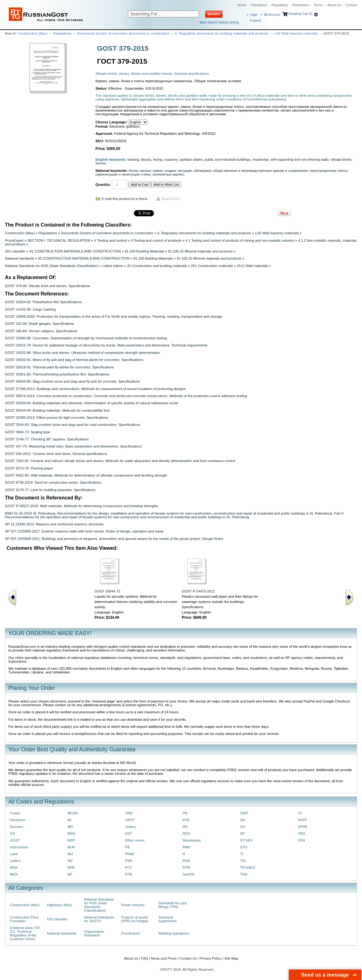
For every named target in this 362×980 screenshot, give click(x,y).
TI (242, 854)
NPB (71, 868)
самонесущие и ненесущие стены (123, 174)
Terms (318, 5)
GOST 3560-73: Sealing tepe (28, 432)
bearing (133, 159)
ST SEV (246, 840)
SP (243, 834)
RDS (186, 834)
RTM (186, 868)
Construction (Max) (33, 33)
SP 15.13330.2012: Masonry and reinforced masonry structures (54, 524)
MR (70, 827)
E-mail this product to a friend (125, 199)
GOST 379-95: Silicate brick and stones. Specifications (48, 286)
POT (128, 868)
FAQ (145, 958)
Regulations (62, 33)
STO (244, 847)
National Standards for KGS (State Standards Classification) (52, 266)
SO (243, 827)
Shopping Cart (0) (300, 14)
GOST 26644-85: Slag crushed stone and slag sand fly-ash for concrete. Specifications (72, 381)
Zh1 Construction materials (212, 266)
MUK (71, 847)
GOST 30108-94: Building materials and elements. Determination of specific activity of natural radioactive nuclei (92, 403)
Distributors (301, 5)
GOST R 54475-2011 (198, 591)
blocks (146, 159)
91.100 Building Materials (144, 251)
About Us (334, 5)
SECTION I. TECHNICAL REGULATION (59, 240)
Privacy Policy (211, 958)
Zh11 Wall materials (252, 266)
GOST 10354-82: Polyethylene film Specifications (43, 302)
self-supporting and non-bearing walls (300, 159)
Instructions (19, 847)
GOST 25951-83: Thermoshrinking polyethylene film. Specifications (57, 374)
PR (185, 813)
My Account (272, 15)
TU (300, 813)
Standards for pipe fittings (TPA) (173, 905)
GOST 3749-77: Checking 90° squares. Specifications (47, 439)
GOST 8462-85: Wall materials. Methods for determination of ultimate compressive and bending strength (86, 475)
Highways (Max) (60, 905)
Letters (15, 861)
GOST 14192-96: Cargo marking (30, 309)
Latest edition (113, 266)
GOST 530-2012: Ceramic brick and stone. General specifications (56, 454)
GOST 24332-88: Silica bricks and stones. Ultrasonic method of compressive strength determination (83, 353)
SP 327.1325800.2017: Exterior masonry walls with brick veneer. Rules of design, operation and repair (84, 531)
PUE (186, 820)
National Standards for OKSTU (99, 919)
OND (129, 813)
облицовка (202, 171)
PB (127, 847)
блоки (133, 171)
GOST (15, 840)
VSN (301, 840)
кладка (170, 171)
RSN (186, 861)
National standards (20, 258)
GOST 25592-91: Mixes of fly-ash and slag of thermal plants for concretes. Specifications (74, 360)
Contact (351, 5)
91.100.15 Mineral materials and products (200, 251)
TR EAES (248, 868)
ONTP (130, 820)
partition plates (191, 159)
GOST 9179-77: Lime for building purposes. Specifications (50, 490)
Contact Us (188, 958)
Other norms (135, 840)
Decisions (17, 820)
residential (260, 159)
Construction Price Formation (24, 919)
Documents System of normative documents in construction (123, 33)
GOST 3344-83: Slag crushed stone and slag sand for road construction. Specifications (72, 425)
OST (128, 834)
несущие (185, 171)
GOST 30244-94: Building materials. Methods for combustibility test (57, 410)
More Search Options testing (219, 22)
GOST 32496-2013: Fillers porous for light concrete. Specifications (57, 418)
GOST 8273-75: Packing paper (29, 468)
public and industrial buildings (228, 159)
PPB (128, 874)
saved (256, 21)
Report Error (171, 199)
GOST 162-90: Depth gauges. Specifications (40, 324)
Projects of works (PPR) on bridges (135, 919)
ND (70, 861)
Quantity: (103, 185)
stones (101, 163)
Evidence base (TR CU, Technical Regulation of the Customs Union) (25, 933)
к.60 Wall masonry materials (296, 33)
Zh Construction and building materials (157, 266)
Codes (15, 813)
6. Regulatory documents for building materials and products (222, 33)
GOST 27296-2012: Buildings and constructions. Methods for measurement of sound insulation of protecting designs (95, 389)
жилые (145, 171)
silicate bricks (341, 159)
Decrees (16, 827)
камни (158, 171)
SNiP (244, 813)
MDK (14, 868)
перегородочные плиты (328, 171)
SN (243, 820)
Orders (130, 827)
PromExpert (14, 240)
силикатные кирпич (168, 174)
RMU (186, 847)
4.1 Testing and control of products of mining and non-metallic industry (240, 240)
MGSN (73, 813)
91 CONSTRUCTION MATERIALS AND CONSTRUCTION (75, 251)
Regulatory (280, 5)
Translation (259, 5)
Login (254, 15)
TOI (243, 861)
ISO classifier (15, 251)
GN (13, 834)
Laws (14, 854)
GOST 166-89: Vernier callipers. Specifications (41, 331)
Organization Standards (94, 933)
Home (242, 5)
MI (69, 820)
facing (158, 159)
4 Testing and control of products (156, 240)
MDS (14, 874)
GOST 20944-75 (107, 591)
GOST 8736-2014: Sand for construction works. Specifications (53, 482)
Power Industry (133, 905)
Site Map (231, 958)
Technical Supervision (167, 919)
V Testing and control (110, 240)
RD (185, 827)
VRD (301, 834)
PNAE (130, 854)
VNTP (302, 820)
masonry (171, 159)
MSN (71, 834)
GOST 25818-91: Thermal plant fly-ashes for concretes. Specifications (60, 367)
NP (70, 874)
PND (129, 861)
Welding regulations (174, 933)
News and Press (164, 958)
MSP (71, 840)
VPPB (302, 827)
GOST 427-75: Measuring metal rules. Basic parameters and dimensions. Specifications (73, 446)
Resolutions (192, 840)
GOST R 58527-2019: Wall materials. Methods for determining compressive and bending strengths (82, 506)
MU (70, 854)
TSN (244, 874)
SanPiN (188, 874)
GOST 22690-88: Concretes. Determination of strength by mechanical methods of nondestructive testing (86, 338)
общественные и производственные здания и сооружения (260, 171)
